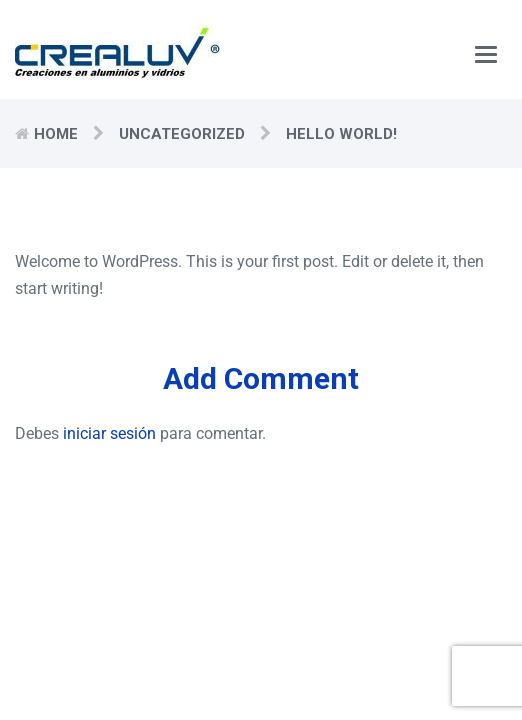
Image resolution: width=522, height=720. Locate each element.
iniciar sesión (109, 433)
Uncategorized (182, 134)
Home (56, 134)
